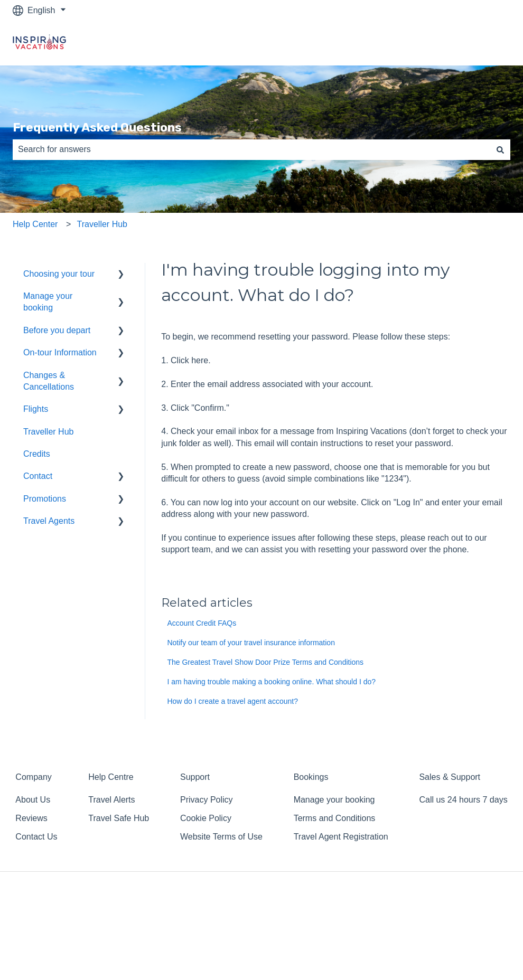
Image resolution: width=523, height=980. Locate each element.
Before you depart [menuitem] (57, 330)
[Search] (500, 149)
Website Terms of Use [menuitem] (221, 837)
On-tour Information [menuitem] (60, 352)
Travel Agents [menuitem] (49, 521)
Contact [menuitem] (38, 476)
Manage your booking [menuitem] (48, 302)
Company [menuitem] (33, 777)
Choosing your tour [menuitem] (59, 274)
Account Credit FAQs (202, 623)
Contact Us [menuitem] (36, 837)
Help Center (35, 224)
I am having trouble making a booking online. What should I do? (271, 682)
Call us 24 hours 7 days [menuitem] (463, 800)
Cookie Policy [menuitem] (206, 818)
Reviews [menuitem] (31, 818)
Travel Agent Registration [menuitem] (341, 837)
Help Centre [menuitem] (111, 777)
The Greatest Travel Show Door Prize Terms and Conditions (265, 662)
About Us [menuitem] (33, 800)
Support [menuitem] (195, 777)
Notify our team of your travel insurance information (251, 643)
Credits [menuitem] (37, 454)
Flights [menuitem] (36, 409)
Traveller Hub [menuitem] (48, 432)
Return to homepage (461, 43)
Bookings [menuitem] (311, 777)
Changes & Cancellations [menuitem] (49, 381)
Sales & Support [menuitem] (450, 777)
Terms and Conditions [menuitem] (335, 818)
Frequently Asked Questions (97, 127)
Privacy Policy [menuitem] (207, 800)
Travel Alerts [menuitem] (111, 800)
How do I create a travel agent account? (232, 701)
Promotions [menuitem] (45, 499)
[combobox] (251, 149)
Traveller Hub (102, 224)
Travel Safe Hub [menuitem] (119, 818)
